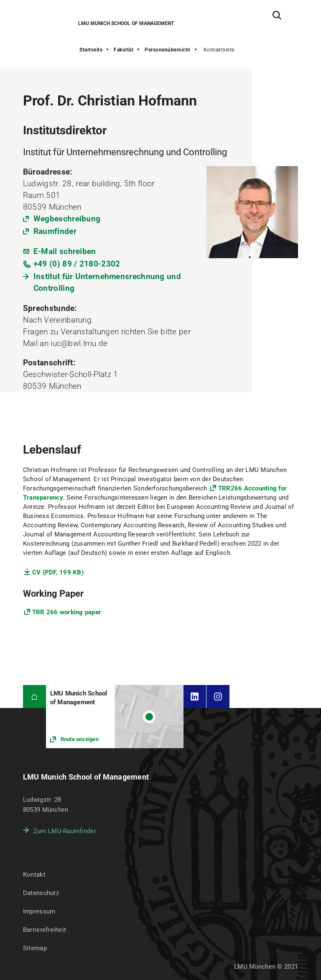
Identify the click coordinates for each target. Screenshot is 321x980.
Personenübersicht (168, 50)
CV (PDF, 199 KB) (58, 572)
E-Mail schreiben (65, 251)
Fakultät (124, 50)
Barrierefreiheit (45, 930)
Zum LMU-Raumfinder (65, 831)
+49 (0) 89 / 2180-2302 (77, 264)
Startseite (91, 50)
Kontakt (34, 875)
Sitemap (35, 948)
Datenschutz (41, 893)
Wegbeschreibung (67, 219)
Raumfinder (55, 231)
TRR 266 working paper (67, 612)
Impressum (39, 911)
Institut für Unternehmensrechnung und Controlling (107, 282)
